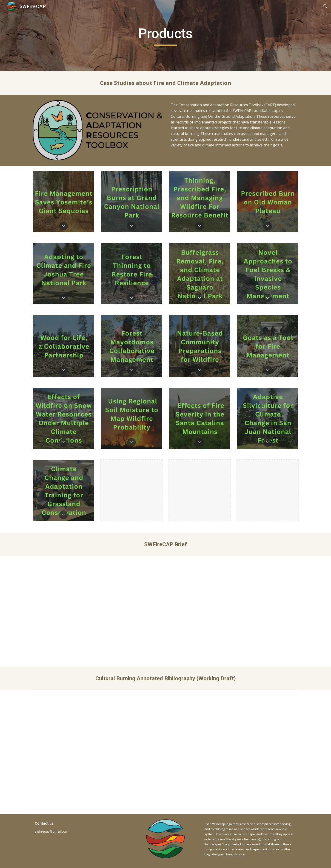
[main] (165, 36)
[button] (325, 6)
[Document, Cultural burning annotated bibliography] (165, 752)
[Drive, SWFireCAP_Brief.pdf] (165, 609)
